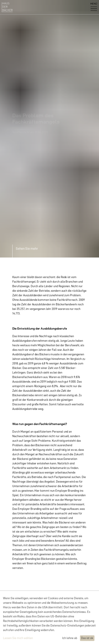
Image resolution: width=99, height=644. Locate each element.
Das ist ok (87, 638)
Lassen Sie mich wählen (18, 638)
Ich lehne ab (70, 638)
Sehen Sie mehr (27, 249)
